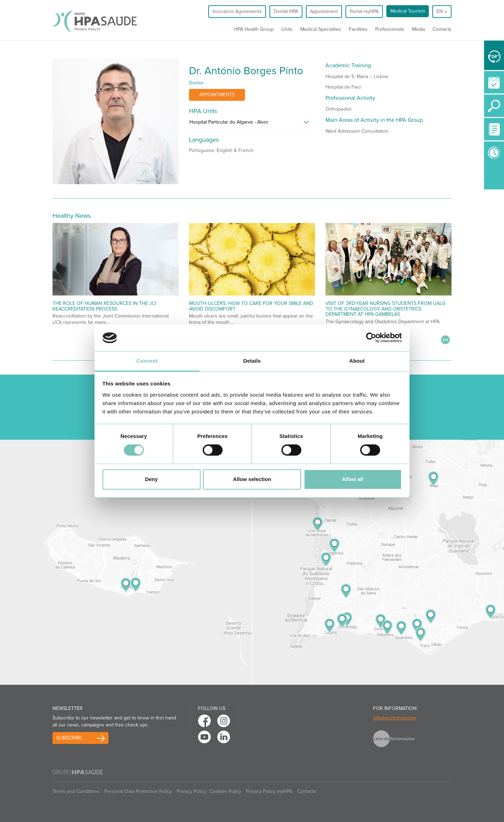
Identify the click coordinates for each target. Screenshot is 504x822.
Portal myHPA (364, 11)
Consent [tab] (147, 361)
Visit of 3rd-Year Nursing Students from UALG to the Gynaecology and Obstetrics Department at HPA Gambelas (386, 309)
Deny (151, 479)
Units (287, 29)
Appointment (324, 11)
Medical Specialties (321, 29)
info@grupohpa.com (395, 718)
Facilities (358, 29)
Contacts (442, 29)
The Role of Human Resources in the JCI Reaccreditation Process (104, 306)
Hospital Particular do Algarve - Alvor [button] (229, 122)
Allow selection (252, 479)
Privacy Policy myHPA (269, 791)
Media (418, 29)
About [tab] (357, 361)
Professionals (390, 29)
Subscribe (69, 738)
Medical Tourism (408, 11)
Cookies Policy (225, 791)
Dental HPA (286, 11)
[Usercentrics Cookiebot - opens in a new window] (371, 338)
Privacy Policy (191, 791)
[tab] (252, 124)
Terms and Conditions (76, 791)
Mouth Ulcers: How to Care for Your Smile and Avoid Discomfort (251, 306)
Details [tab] (252, 361)
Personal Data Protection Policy (138, 791)
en (442, 11)
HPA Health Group (254, 29)
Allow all (353, 479)
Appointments (217, 95)
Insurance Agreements (237, 11)
